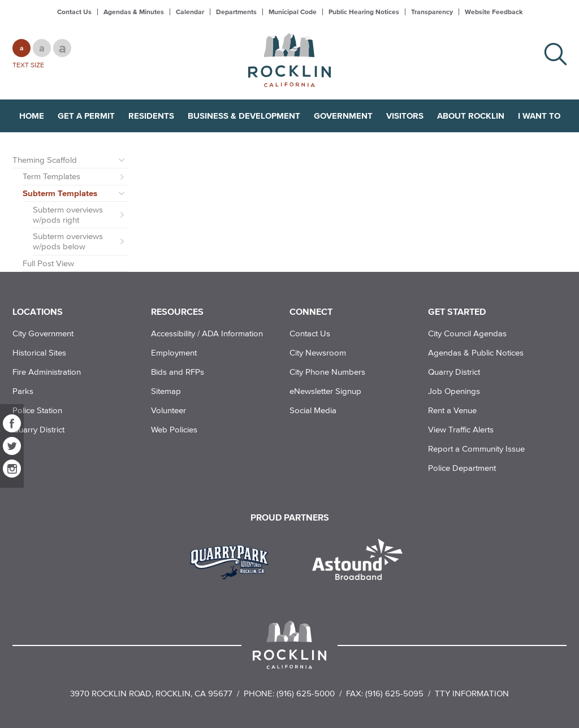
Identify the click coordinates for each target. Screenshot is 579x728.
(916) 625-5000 (306, 693)
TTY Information (472, 693)
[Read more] (233, 561)
